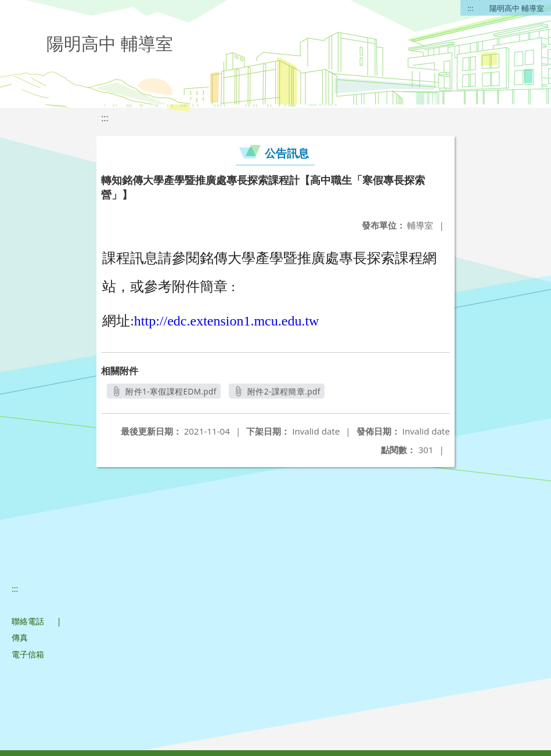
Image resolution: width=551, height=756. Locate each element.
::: (470, 8)
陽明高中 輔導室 (517, 8)
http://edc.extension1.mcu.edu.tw (227, 321)
